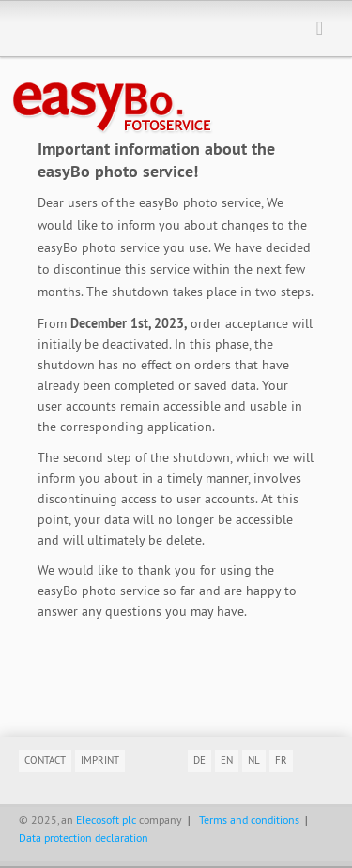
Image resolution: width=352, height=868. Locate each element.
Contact (45, 760)
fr (281, 760)
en (227, 760)
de (199, 760)
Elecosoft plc (106, 820)
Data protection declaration (84, 838)
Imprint (100, 760)
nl (254, 760)
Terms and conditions (249, 820)
